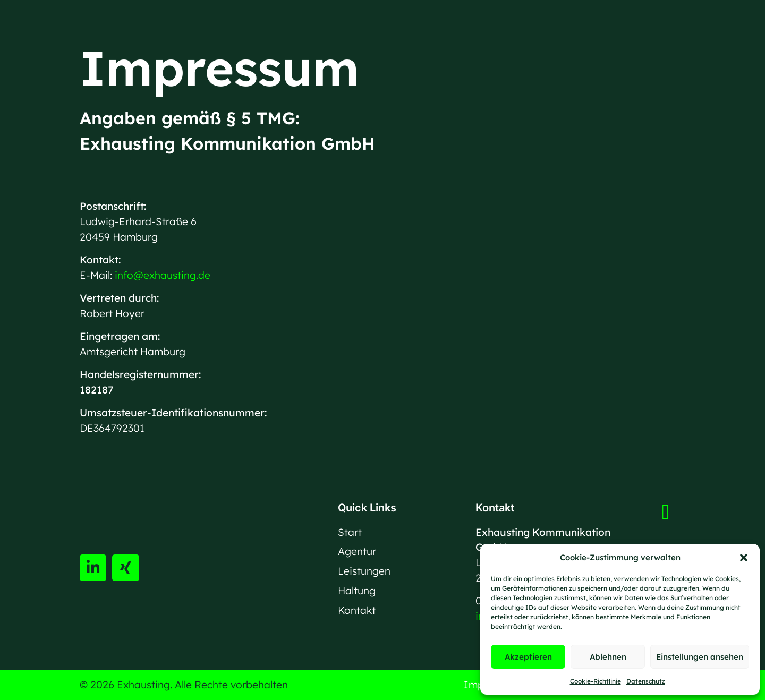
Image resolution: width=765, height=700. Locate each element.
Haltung (357, 591)
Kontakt (357, 610)
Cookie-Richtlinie (596, 681)
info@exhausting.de (163, 275)
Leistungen (364, 571)
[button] (744, 558)
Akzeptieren (528, 657)
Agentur (357, 551)
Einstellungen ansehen (700, 657)
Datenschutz (646, 681)
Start (350, 532)
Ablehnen (608, 657)
